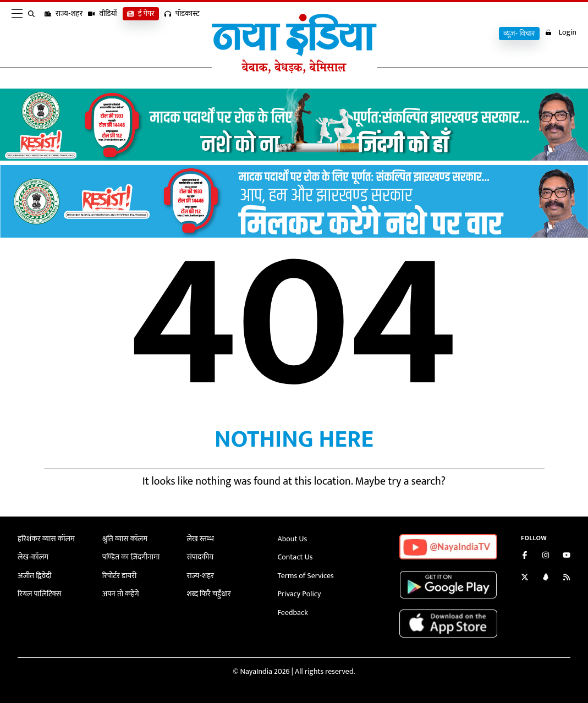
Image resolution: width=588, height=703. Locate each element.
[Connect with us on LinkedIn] (546, 578)
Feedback (293, 613)
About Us (293, 539)
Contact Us (295, 557)
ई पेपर (141, 34)
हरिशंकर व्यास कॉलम (46, 539)
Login (561, 32)
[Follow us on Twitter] (525, 578)
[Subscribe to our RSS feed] (567, 578)
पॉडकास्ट (182, 34)
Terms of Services (306, 576)
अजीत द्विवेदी (35, 576)
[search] (34, 34)
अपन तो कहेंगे (121, 594)
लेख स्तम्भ (200, 539)
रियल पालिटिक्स (40, 594)
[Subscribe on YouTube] (567, 556)
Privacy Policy (300, 594)
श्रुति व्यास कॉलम (125, 539)
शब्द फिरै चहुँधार (209, 594)
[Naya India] (294, 71)
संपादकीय (200, 557)
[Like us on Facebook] (525, 556)
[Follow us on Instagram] (546, 556)
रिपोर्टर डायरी (120, 576)
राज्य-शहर (64, 34)
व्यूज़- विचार (519, 34)
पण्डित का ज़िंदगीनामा (131, 557)
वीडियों (102, 34)
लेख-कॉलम (33, 557)
